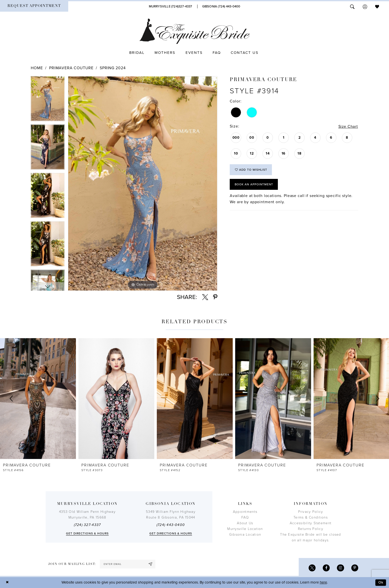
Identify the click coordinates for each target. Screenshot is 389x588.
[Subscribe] (152, 564)
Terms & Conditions (311, 517)
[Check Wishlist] (377, 6)
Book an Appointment (255, 185)
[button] (365, 6)
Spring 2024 (113, 68)
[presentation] (38, 399)
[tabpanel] (48, 100)
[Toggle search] (352, 6)
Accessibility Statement (311, 523)
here (323, 583)
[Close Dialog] (7, 583)
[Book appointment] (34, 6)
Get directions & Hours (87, 533)
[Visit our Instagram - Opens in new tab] (340, 568)
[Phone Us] (171, 6)
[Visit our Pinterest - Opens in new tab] (355, 568)
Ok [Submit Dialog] (381, 583)
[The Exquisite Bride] (195, 31)
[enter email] (128, 564)
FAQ (245, 517)
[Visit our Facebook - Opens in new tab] (326, 568)
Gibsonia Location (245, 535)
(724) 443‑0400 (171, 525)
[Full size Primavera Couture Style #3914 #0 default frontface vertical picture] (143, 183)
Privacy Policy (311, 512)
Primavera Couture (71, 68)
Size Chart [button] (348, 127)
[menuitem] (34, 6)
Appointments (245, 512)
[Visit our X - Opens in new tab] (311, 568)
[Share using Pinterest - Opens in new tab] (215, 297)
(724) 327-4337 (87, 525)
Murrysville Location (245, 529)
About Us (245, 523)
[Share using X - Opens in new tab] (205, 297)
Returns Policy (311, 529)
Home (37, 68)
